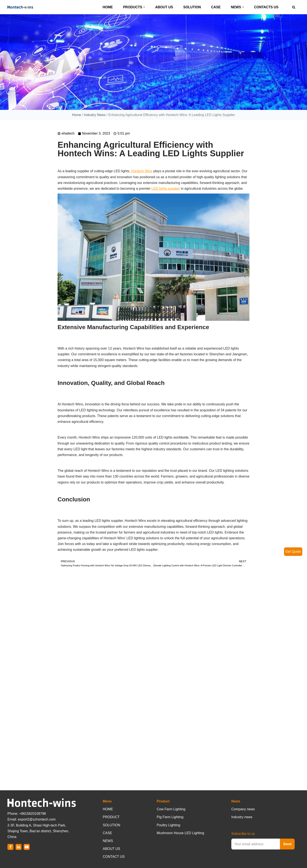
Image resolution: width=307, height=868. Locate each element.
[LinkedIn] (19, 847)
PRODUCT (111, 817)
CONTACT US (114, 857)
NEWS (108, 841)
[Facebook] (10, 847)
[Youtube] (27, 847)
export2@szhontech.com (37, 819)
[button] (144, 7)
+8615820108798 (33, 814)
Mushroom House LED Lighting (180, 833)
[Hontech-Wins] (20, 7)
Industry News (95, 115)
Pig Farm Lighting (170, 817)
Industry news (242, 817)
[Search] (294, 7)
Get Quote (293, 552)
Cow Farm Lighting (171, 809)
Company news (243, 809)
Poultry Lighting (168, 825)
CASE (216, 7)
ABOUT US (164, 7)
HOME (108, 7)
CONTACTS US (266, 7)
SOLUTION (192, 7)
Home (77, 115)
